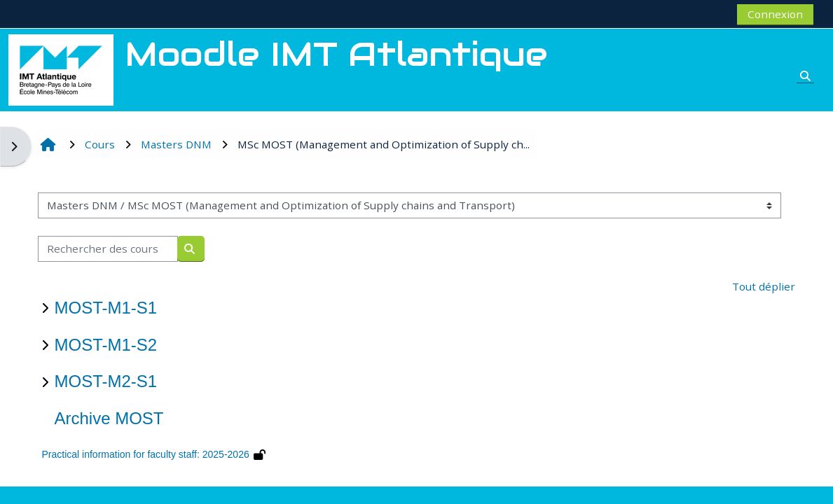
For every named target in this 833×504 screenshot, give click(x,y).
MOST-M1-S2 (105, 345)
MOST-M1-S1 (105, 308)
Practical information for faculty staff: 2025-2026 (145, 454)
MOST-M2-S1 (105, 381)
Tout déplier (764, 286)
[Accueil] (61, 69)
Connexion (775, 14)
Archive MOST (109, 418)
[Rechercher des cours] (108, 249)
